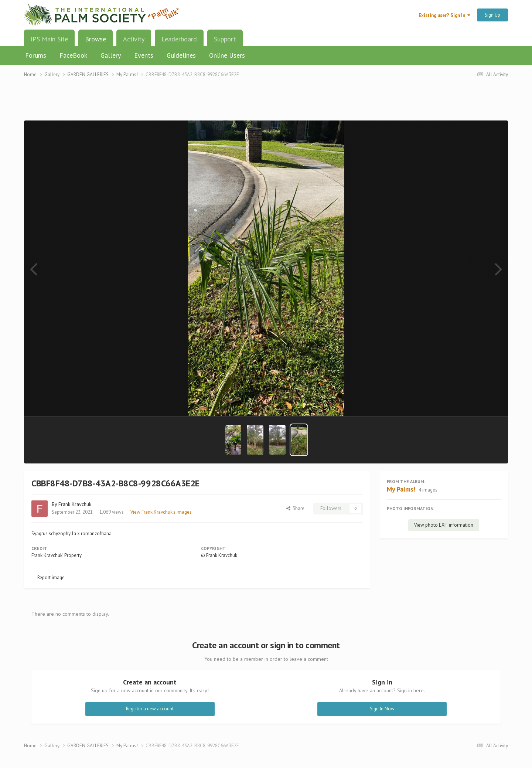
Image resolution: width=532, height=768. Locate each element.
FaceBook (73, 55)
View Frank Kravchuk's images (161, 512)
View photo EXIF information (444, 525)
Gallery (111, 55)
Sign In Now (382, 709)
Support (225, 39)
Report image (51, 577)
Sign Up (492, 15)
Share (295, 508)
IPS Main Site (49, 39)
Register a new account (150, 709)
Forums (36, 55)
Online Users (227, 55)
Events (144, 55)
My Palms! (401, 489)
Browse (96, 42)
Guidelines (181, 55)
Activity (134, 39)
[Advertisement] (266, 104)
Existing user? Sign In (444, 15)
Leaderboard (179, 39)
